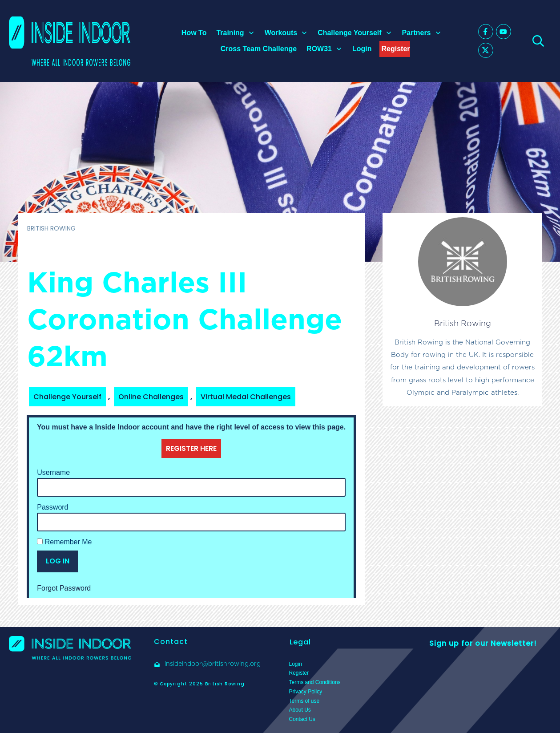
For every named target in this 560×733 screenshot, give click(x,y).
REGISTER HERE (191, 448)
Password (52, 507)
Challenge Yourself (67, 397)
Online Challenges (151, 397)
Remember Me (64, 542)
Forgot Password (64, 588)
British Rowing (463, 323)
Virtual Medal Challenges (246, 397)
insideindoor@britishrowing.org (213, 664)
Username (53, 472)
